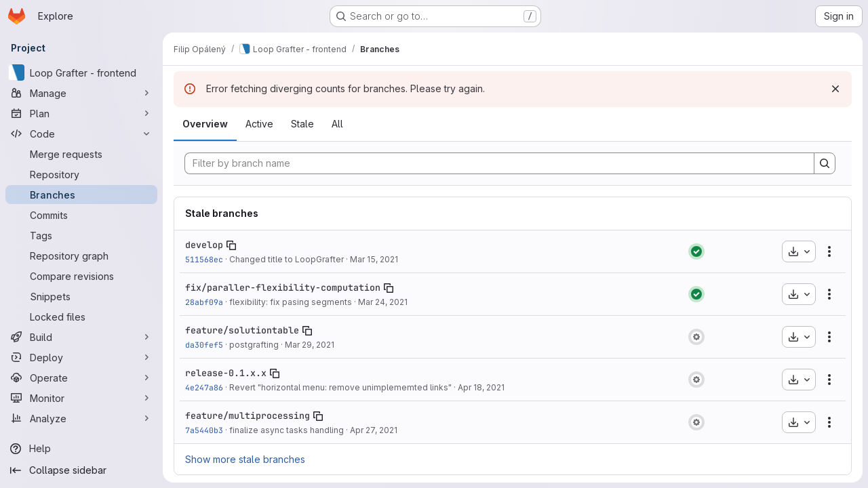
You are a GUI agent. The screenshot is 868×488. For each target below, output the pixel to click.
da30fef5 (204, 345)
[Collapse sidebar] (81, 470)
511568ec (204, 259)
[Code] (81, 134)
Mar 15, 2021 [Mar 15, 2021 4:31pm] (374, 259)
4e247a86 (204, 387)
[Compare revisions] (81, 276)
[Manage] (81, 93)
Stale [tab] (302, 124)
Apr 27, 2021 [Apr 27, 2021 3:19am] (374, 430)
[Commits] (81, 215)
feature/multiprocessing (248, 415)
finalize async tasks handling (287, 430)
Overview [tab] (205, 124)
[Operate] (81, 378)
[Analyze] (81, 418)
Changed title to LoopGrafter (287, 259)
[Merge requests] (81, 154)
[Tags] (81, 235)
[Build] (81, 337)
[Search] (825, 163)
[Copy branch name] (231, 245)
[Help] (81, 449)
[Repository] (81, 174)
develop (204, 245)
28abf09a (204, 302)
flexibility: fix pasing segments (291, 302)
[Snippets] (81, 296)
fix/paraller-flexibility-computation (283, 287)
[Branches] (81, 195)
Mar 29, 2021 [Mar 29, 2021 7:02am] (310, 345)
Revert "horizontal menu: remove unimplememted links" (340, 387)
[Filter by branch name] (499, 163)
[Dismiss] (835, 89)
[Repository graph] (81, 256)
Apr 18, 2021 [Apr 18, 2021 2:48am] (481, 387)
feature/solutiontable (242, 330)
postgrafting (254, 345)
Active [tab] (259, 124)
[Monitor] (81, 398)
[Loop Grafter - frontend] (81, 73)
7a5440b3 (204, 430)
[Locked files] (81, 317)
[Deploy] (81, 357)
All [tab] (337, 124)
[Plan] (81, 113)
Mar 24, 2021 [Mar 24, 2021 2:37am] (383, 302)
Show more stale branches (245, 459)
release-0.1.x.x (226, 373)
